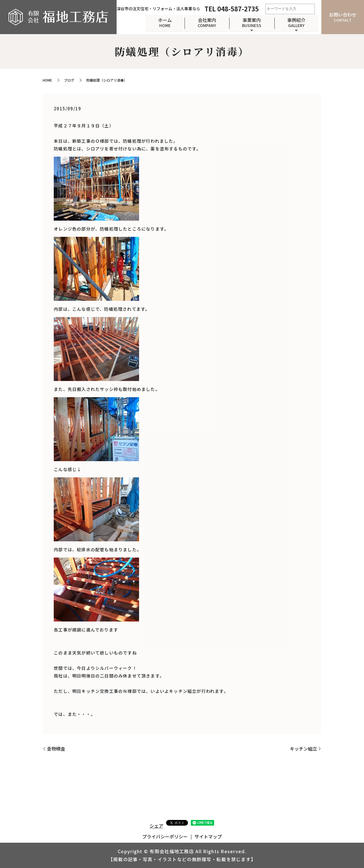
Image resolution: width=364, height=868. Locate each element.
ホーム (160, 22)
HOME (47, 80)
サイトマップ (208, 836)
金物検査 (56, 749)
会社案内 (203, 22)
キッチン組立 (303, 749)
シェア (156, 826)
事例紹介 (296, 22)
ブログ (69, 80)
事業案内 (250, 22)
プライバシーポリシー (165, 836)
